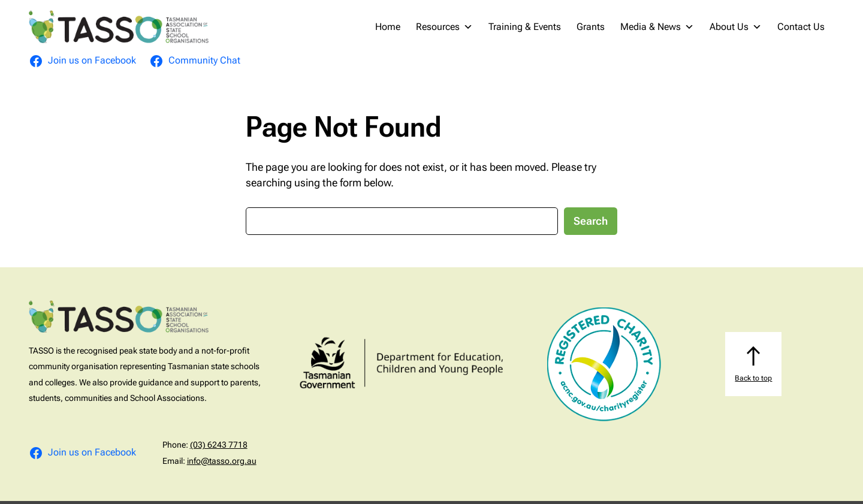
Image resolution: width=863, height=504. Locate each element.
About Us (736, 27)
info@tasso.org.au (222, 461)
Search (591, 221)
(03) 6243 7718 (219, 445)
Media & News (657, 27)
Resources (444, 27)
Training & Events (525, 27)
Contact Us (801, 27)
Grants (591, 27)
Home (388, 27)
